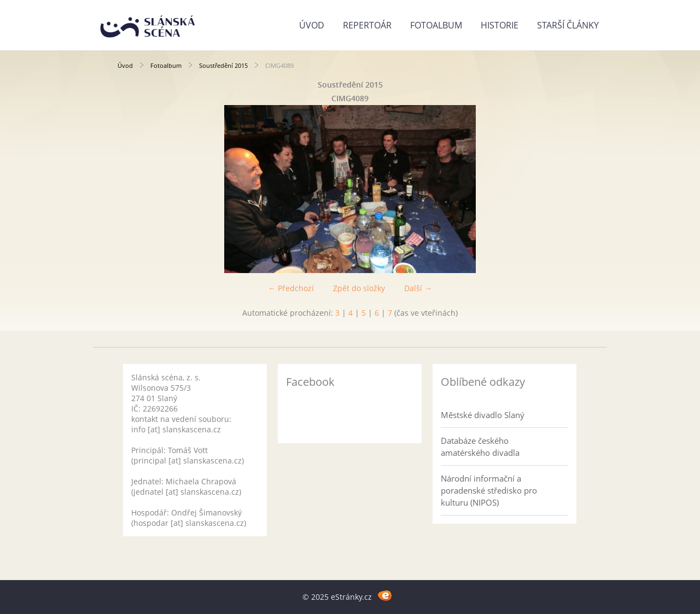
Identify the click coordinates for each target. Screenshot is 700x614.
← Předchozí (291, 288)
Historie (500, 25)
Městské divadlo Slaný (483, 415)
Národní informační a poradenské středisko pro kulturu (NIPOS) (489, 490)
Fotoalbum (436, 25)
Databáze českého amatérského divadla (480, 447)
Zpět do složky (359, 288)
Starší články (568, 25)
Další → (418, 288)
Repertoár (367, 25)
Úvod (312, 25)
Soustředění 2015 (223, 65)
